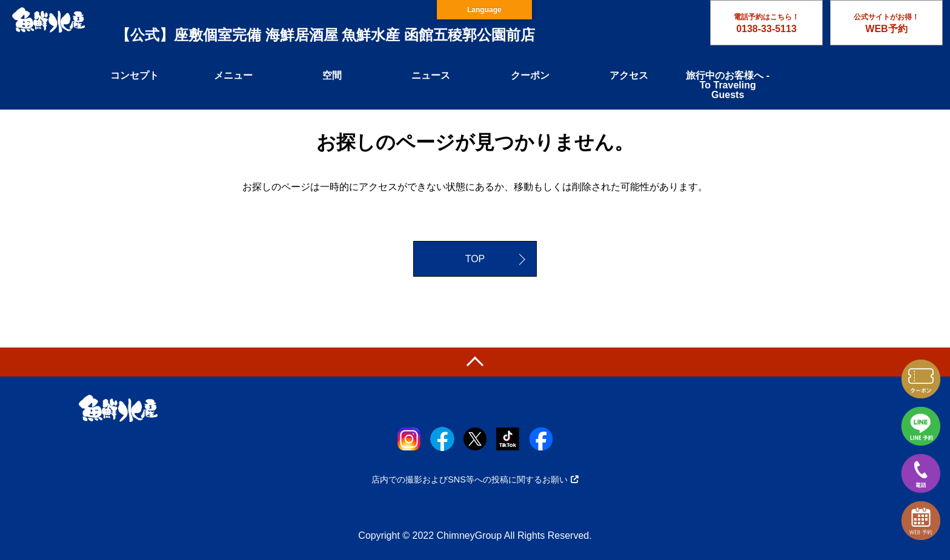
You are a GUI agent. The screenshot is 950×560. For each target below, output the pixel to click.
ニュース (431, 75)
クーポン (530, 75)
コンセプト (135, 75)
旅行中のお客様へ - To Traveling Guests (728, 85)
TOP (475, 259)
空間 (332, 75)
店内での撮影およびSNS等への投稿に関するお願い (475, 479)
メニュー (233, 75)
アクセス (629, 75)
